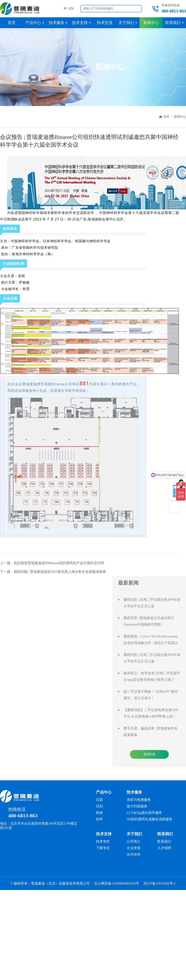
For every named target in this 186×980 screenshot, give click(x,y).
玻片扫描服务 (137, 806)
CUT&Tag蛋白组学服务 (144, 813)
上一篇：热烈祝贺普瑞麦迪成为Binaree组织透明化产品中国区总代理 (52, 563)
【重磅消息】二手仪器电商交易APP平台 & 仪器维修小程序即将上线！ (151, 713)
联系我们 (164, 841)
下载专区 (103, 848)
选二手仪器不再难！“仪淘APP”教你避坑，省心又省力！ (151, 695)
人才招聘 (164, 848)
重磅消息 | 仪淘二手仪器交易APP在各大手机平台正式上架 (152, 603)
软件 (99, 819)
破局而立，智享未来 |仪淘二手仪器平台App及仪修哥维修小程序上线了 (152, 676)
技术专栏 (103, 841)
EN (71, 9)
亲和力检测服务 (139, 800)
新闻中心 (180, 117)
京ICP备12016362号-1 (159, 883)
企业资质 (134, 848)
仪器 (99, 800)
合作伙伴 (134, 854)
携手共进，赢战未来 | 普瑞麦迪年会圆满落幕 (151, 732)
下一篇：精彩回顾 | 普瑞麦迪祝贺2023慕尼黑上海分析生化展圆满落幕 (53, 572)
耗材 (99, 813)
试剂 (99, 806)
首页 (166, 117)
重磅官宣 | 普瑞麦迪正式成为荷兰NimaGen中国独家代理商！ (149, 621)
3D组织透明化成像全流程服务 (150, 819)
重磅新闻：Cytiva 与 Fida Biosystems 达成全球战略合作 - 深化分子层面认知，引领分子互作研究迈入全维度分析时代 (151, 640)
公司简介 (134, 841)
